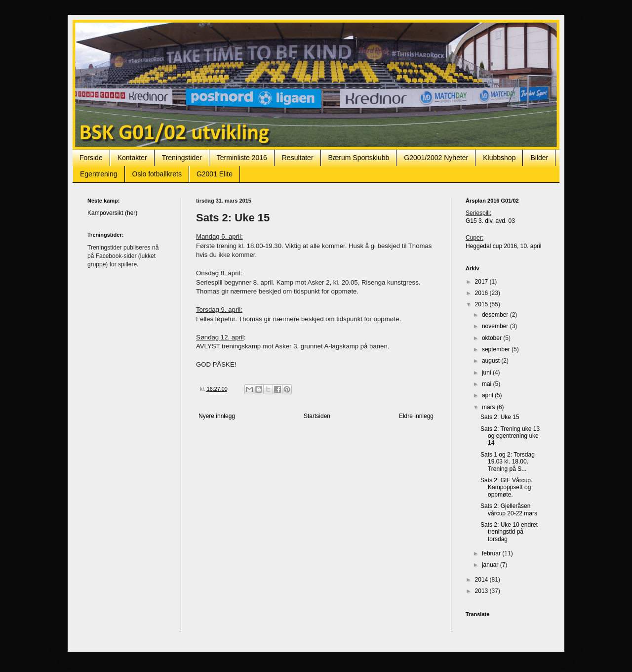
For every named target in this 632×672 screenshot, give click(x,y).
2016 (482, 293)
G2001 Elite (215, 174)
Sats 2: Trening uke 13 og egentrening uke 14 (510, 436)
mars (489, 407)
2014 (482, 580)
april (488, 395)
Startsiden (317, 416)
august (492, 361)
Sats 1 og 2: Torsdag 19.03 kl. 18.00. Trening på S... (508, 462)
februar (492, 553)
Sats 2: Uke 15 (500, 417)
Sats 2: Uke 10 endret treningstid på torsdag (509, 532)
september (497, 349)
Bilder (539, 158)
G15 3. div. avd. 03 (490, 221)
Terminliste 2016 (242, 158)
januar (491, 565)
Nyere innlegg (217, 416)
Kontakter (132, 158)
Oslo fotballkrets (157, 174)
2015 (482, 304)
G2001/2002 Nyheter (436, 158)
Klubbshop (499, 158)
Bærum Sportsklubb (359, 158)
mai (488, 384)
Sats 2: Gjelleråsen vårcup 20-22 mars (509, 509)
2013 (482, 591)
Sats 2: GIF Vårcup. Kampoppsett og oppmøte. (506, 487)
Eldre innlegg (416, 416)
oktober (493, 338)
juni (487, 373)
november (496, 326)
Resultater (298, 158)
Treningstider (182, 158)
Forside (91, 158)
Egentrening (99, 174)
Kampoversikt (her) (112, 213)
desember (496, 315)
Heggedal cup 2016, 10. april (503, 246)
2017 (482, 282)
